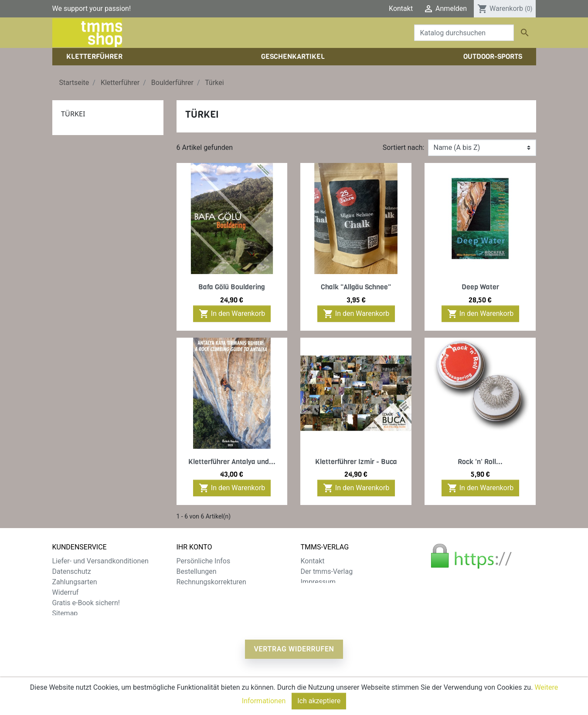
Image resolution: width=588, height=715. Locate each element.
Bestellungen (197, 571)
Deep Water (480, 287)
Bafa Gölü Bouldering (232, 287)
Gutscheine (194, 603)
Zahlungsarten (75, 582)
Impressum (318, 582)
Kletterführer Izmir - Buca (356, 462)
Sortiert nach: (404, 147)
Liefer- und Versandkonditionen (100, 561)
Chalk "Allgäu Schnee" (356, 287)
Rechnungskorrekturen (211, 582)
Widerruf (66, 592)
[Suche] (464, 33)
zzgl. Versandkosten (225, 688)
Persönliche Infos (204, 561)
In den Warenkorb (232, 314)
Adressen (191, 592)
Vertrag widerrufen (294, 652)
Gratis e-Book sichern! (86, 603)
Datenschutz (72, 571)
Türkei (73, 114)
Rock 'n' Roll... (480, 462)
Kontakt (401, 8)
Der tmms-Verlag (327, 571)
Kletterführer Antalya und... (232, 462)
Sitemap (65, 613)
